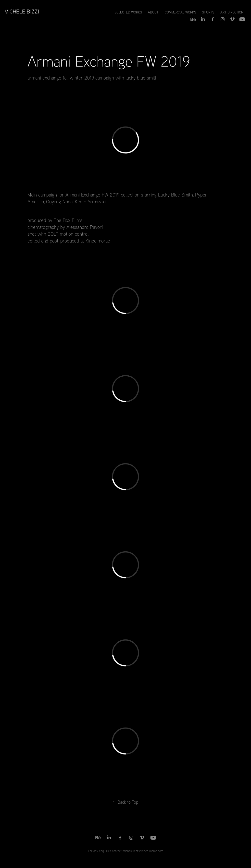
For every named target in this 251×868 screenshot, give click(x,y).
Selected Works (128, 12)
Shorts (208, 12)
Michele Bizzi (22, 12)
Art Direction (232, 12)
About (153, 12)
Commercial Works (180, 12)
